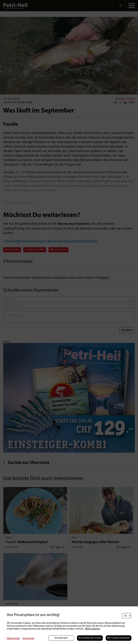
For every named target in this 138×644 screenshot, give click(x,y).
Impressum (28, 638)
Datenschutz (13, 638)
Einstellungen (61, 638)
